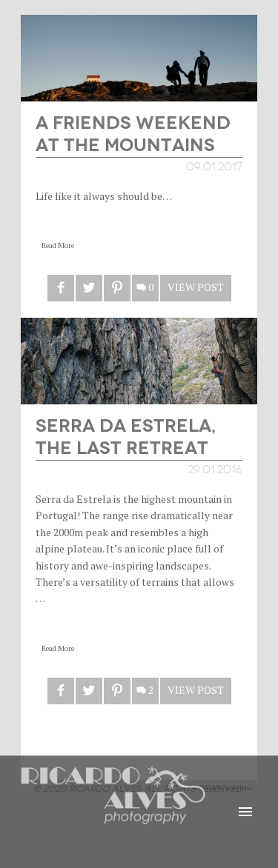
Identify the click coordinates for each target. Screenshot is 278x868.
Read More (58, 246)
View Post (196, 287)
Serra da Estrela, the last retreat (126, 435)
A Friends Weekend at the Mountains (133, 132)
